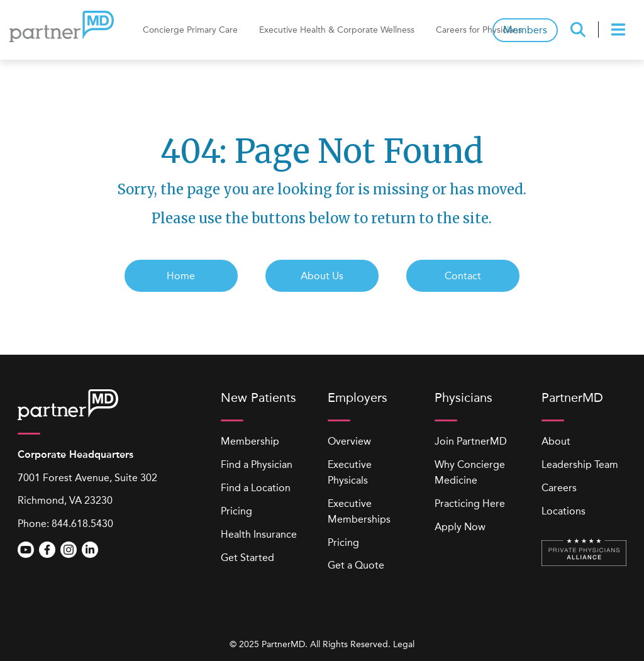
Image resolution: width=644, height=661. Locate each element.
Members (525, 30)
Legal (404, 644)
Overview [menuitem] (349, 441)
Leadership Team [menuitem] (580, 464)
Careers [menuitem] (559, 488)
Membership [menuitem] (250, 441)
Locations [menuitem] (563, 511)
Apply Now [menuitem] (460, 527)
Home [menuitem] (181, 276)
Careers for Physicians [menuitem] (479, 30)
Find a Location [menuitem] (256, 488)
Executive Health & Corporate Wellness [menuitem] (337, 30)
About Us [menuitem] (322, 276)
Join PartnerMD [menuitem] (471, 441)
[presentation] (620, 30)
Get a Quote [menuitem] (356, 565)
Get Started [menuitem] (247, 558)
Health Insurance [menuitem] (259, 534)
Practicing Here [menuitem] (470, 503)
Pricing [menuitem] (236, 511)
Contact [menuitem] (463, 276)
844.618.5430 (82, 524)
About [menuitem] (556, 441)
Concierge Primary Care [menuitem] (190, 30)
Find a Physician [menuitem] (257, 464)
